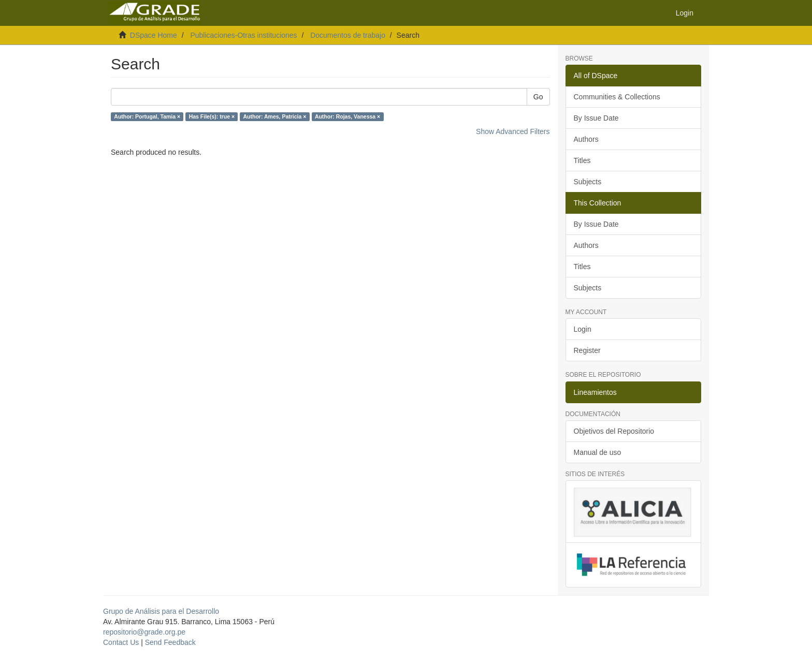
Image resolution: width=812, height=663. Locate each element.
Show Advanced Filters (513, 131)
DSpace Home (154, 35)
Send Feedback (170, 642)
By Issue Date (596, 118)
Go (538, 97)
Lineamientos (595, 392)
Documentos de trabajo (348, 35)
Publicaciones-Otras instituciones (243, 35)
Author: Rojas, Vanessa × (347, 116)
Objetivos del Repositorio (614, 431)
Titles (582, 160)
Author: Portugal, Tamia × (147, 116)
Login (583, 329)
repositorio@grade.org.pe (144, 632)
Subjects (588, 182)
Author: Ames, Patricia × (275, 116)
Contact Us (121, 642)
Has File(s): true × (212, 116)
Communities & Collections (617, 97)
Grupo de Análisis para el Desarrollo (161, 611)
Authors (586, 139)
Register (587, 350)
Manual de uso (598, 452)
